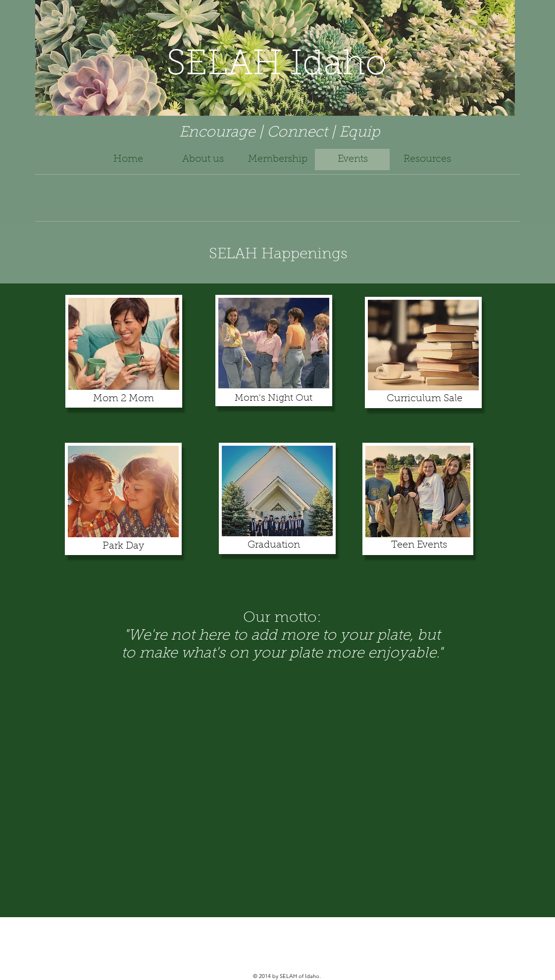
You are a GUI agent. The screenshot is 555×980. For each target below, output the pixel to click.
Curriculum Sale (425, 399)
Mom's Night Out (274, 398)
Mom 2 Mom (124, 399)
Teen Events (419, 545)
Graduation (274, 545)
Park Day (123, 546)
